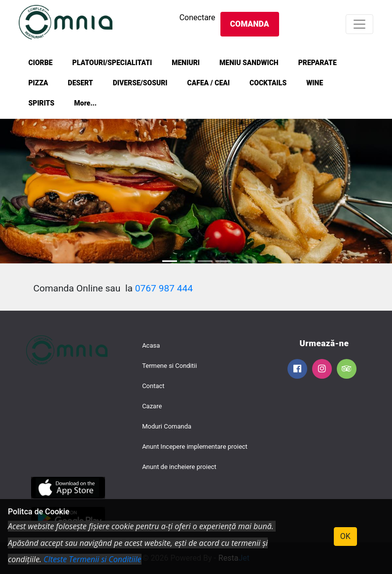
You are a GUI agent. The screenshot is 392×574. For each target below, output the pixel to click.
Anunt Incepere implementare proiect (195, 447)
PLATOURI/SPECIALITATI (112, 63)
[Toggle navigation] (359, 24)
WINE (315, 83)
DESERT (81, 83)
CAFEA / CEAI (209, 83)
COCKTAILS (268, 83)
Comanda (250, 24)
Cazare (152, 406)
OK (345, 536)
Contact (153, 386)
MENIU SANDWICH (249, 63)
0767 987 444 (164, 288)
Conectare (197, 18)
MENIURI (186, 63)
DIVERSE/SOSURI (140, 83)
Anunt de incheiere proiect (179, 467)
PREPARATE (318, 63)
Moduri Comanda (167, 426)
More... (85, 103)
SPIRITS (42, 103)
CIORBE (41, 63)
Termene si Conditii (169, 366)
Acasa (151, 345)
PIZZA (38, 83)
